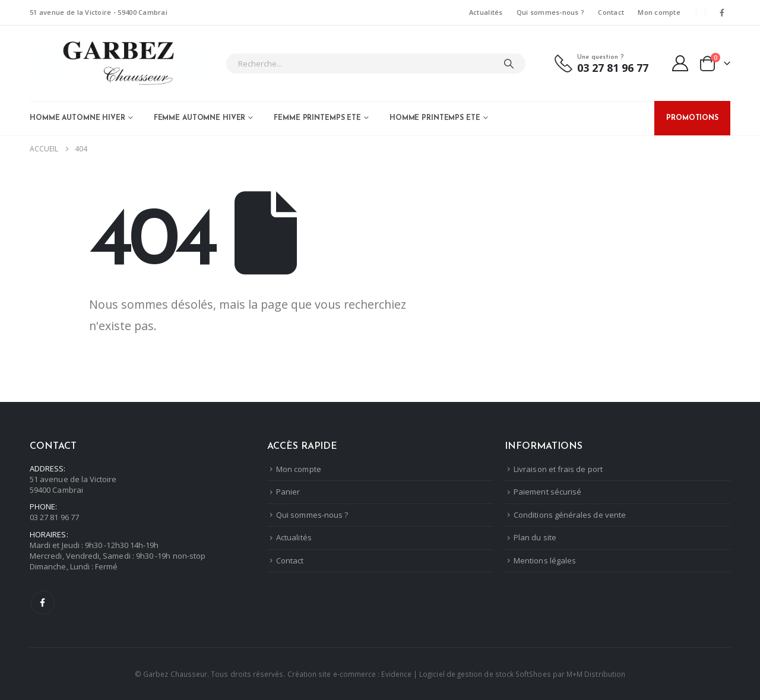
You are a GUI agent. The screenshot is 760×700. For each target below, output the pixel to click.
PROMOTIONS (692, 118)
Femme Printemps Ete (317, 118)
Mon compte (659, 12)
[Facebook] (722, 12)
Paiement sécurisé (547, 492)
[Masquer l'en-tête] (119, 63)
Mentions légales (545, 560)
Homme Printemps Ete (435, 118)
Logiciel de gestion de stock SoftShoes (485, 674)
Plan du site (535, 537)
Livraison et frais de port (558, 469)
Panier (288, 492)
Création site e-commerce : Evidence (349, 674)
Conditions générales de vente (570, 515)
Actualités (486, 12)
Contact (611, 12)
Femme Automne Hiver (200, 118)
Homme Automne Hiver (77, 118)
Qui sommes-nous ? (551, 12)
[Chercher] (509, 64)
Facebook (43, 603)
